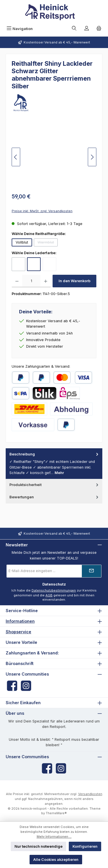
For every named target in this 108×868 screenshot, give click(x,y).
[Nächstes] (92, 157)
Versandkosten (90, 794)
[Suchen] (74, 29)
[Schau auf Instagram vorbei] (26, 686)
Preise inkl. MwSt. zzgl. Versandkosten (42, 211)
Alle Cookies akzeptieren (56, 860)
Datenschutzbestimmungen (54, 590)
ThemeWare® (56, 813)
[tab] (54, 464)
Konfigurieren (85, 846)
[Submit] (92, 571)
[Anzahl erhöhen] (46, 281)
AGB (49, 595)
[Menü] (20, 29)
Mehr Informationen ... (54, 837)
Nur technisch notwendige (39, 846)
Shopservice (18, 632)
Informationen (20, 621)
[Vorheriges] (16, 157)
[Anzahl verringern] (17, 281)
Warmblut (48, 243)
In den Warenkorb (74, 281)
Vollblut (22, 242)
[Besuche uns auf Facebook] (12, 686)
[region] (54, 157)
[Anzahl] (31, 281)
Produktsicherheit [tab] (54, 485)
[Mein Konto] (87, 29)
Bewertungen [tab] (54, 497)
